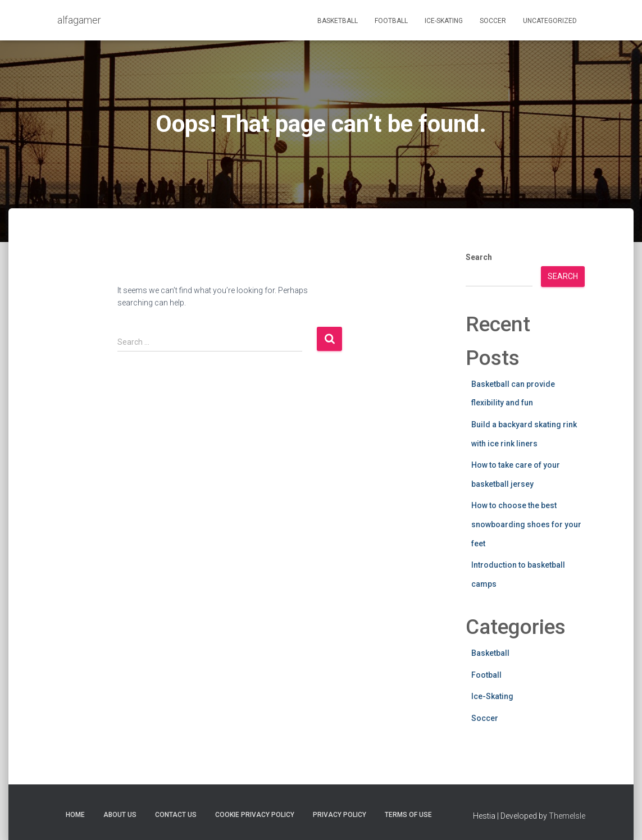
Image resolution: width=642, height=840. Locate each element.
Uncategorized (550, 21)
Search (479, 257)
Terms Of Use (408, 815)
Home (75, 815)
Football (391, 21)
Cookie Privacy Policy (255, 815)
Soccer (493, 21)
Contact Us (176, 815)
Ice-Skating (444, 21)
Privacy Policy (340, 815)
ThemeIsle (567, 816)
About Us (120, 815)
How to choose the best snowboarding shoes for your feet (526, 524)
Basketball (338, 21)
